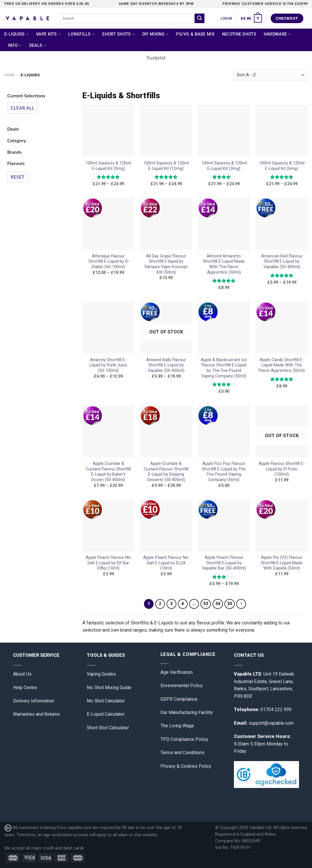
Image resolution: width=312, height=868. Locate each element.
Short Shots (118, 34)
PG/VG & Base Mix (195, 34)
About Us (22, 674)
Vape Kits (48, 34)
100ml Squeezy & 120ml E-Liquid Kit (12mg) (166, 166)
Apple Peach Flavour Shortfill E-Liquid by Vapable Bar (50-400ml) (224, 563)
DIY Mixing (155, 34)
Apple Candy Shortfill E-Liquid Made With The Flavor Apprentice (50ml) (282, 365)
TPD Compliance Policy (184, 739)
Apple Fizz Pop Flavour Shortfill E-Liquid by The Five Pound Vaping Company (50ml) (224, 472)
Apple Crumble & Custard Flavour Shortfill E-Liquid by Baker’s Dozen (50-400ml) (108, 472)
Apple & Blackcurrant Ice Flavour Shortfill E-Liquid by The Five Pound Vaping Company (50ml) (224, 368)
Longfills (81, 34)
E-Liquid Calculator (106, 714)
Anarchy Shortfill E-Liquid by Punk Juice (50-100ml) (108, 365)
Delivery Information (34, 701)
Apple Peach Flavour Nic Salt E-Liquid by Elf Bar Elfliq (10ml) (108, 563)
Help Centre (25, 688)
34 (218, 604)
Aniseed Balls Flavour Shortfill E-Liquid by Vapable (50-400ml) (166, 365)
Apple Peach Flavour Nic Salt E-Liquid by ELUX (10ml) (166, 563)
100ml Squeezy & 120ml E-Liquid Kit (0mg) (108, 166)
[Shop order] (271, 75)
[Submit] (200, 18)
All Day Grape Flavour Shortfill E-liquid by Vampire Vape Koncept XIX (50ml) (166, 264)
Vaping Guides (101, 674)
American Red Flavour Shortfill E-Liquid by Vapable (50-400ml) (282, 261)
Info (15, 46)
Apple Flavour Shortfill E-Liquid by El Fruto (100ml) (282, 469)
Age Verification (177, 672)
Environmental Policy (182, 686)
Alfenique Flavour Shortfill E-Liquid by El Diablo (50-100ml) (108, 261)
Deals (38, 46)
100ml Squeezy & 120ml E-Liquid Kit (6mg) (282, 166)
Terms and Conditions (182, 753)
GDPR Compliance (179, 699)
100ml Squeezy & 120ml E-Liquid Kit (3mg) (224, 166)
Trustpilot (156, 58)
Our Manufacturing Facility (187, 712)
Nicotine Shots (239, 34)
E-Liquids (16, 34)
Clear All (23, 108)
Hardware (277, 34)
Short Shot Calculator (108, 728)
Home (10, 75)
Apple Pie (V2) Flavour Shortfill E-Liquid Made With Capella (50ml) (282, 563)
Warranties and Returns (36, 714)
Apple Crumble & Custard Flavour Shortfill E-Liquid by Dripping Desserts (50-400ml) (166, 472)
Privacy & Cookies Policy (186, 766)
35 (230, 604)
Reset (18, 177)
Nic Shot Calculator (106, 701)
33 (206, 604)
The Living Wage (177, 726)
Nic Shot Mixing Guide (109, 688)
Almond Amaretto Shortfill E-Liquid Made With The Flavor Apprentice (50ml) (224, 264)
